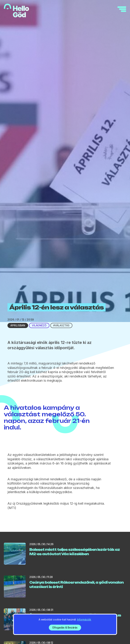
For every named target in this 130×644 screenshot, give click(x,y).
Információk (84, 619)
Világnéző (39, 325)
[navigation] (122, 9)
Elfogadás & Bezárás (65, 627)
